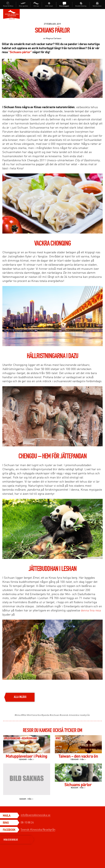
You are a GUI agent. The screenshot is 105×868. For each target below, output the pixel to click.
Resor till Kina (8, 6)
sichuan (55, 715)
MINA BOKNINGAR (17, 840)
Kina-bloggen (64, 6)
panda (46, 715)
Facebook (9, 830)
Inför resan (49, 6)
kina (18, 715)
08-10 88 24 (27, 822)
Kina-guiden (23, 6)
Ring (6, 823)
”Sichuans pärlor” (20, 52)
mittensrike (35, 715)
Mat (25, 715)
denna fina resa (91, 610)
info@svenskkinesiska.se (36, 815)
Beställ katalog (81, 6)
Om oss (36, 6)
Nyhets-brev (97, 6)
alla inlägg (20, 697)
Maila (7, 815)
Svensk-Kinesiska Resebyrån (38, 829)
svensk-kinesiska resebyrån (76, 715)
